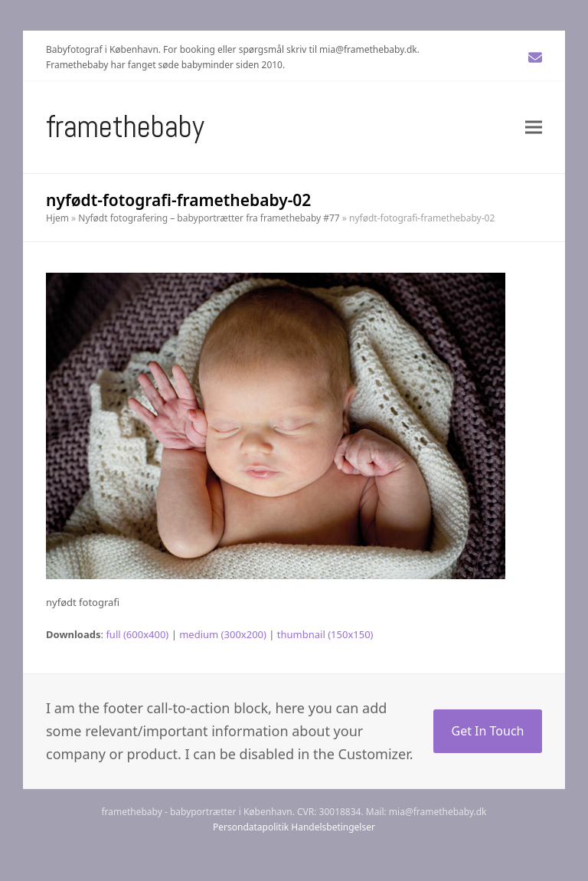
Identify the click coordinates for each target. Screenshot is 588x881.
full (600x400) (137, 634)
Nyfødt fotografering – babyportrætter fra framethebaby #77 (209, 218)
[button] (534, 127)
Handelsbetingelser (333, 827)
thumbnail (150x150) (325, 634)
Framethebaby (125, 127)
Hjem (57, 218)
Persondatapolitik (251, 827)
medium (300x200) (223, 634)
